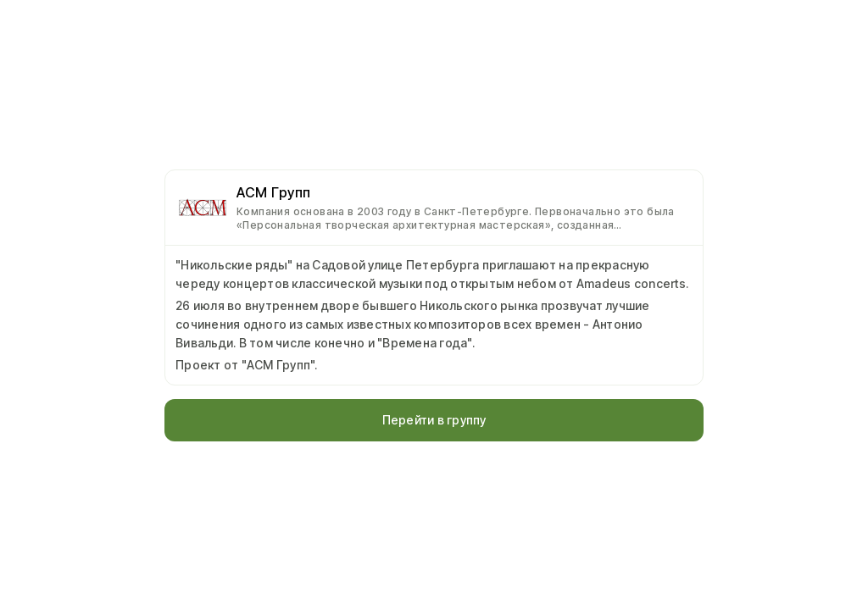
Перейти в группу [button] (434, 420)
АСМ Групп (274, 192)
